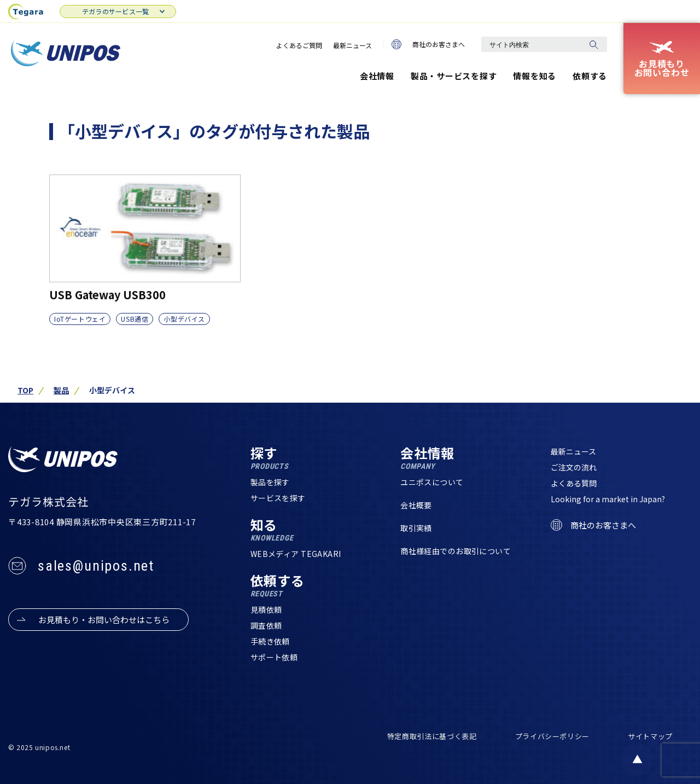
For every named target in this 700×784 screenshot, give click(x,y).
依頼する (590, 76)
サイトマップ (650, 736)
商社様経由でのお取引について (456, 551)
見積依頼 (266, 609)
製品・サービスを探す (454, 76)
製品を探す (270, 482)
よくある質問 (574, 483)
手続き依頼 (270, 641)
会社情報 (377, 76)
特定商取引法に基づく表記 (432, 736)
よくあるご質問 (299, 45)
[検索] (593, 44)
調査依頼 (266, 625)
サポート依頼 (274, 657)
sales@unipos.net (96, 566)
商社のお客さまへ (428, 44)
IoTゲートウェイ (80, 319)
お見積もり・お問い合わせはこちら (104, 620)
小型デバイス (184, 319)
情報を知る (535, 76)
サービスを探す (278, 498)
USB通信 (135, 319)
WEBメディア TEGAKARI (296, 554)
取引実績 (416, 528)
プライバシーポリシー (553, 736)
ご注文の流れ (574, 467)
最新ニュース (352, 45)
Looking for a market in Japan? (608, 499)
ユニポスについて (432, 482)
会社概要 (416, 505)
